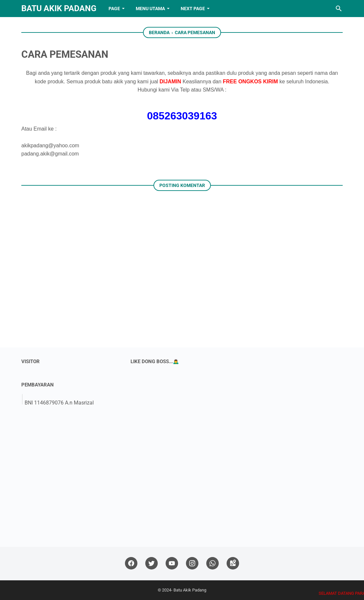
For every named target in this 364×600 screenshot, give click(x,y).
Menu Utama (150, 9)
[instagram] (192, 563)
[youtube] (172, 563)
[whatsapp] (212, 563)
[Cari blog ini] (339, 9)
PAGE (114, 9)
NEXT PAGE (193, 9)
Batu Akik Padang (59, 8)
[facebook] (131, 563)
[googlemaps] (233, 563)
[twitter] (152, 563)
